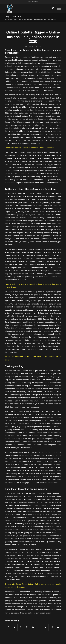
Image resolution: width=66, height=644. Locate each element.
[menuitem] (52, 8)
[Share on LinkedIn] (33, 627)
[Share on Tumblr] (39, 627)
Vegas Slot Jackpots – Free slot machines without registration (29, 148)
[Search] (52, 8)
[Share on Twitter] (14, 627)
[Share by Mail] (58, 627)
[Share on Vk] (45, 627)
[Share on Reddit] (52, 627)
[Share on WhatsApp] (21, 627)
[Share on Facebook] (8, 627)
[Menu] (58, 8)
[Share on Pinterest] (27, 627)
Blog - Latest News (13, 17)
